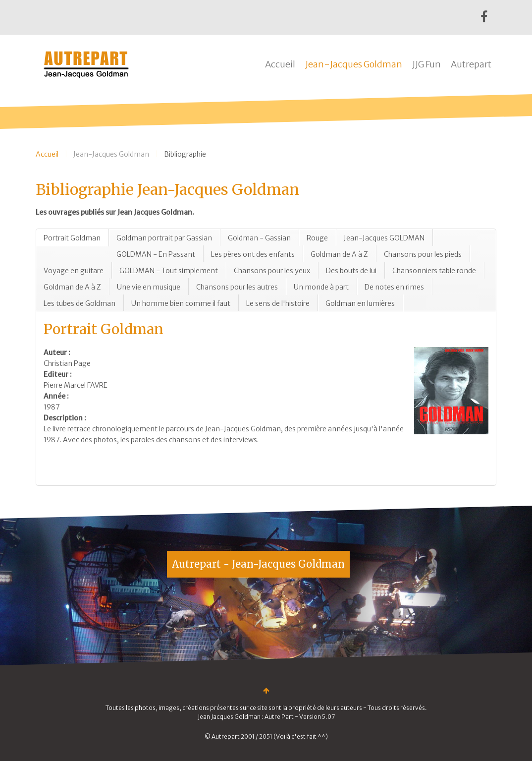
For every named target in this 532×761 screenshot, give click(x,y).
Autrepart (471, 64)
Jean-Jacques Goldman (354, 64)
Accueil (280, 64)
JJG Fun (426, 64)
